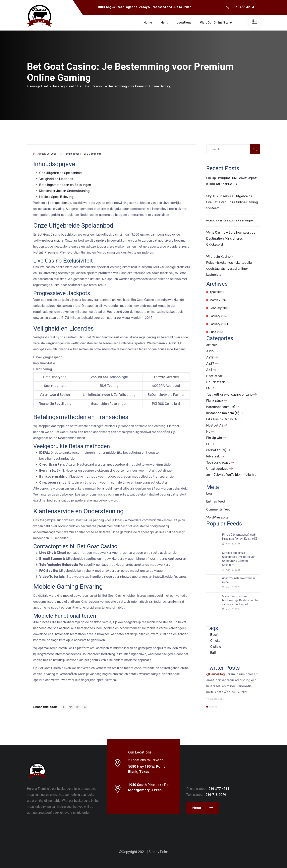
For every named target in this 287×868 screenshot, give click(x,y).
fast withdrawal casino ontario (229, 395)
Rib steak (213, 456)
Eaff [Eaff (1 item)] (213, 653)
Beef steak (214, 376)
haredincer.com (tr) (221, 407)
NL (208, 432)
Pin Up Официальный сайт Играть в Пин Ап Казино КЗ (240, 537)
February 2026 (220, 308)
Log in (211, 493)
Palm (164, 852)
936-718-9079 (216, 795)
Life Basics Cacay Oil (222, 419)
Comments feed (218, 509)
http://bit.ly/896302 (232, 692)
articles (212, 345)
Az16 (210, 351)
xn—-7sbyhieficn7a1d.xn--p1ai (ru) (232, 475)
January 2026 (219, 316)
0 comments (94, 154)
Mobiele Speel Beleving (56, 197)
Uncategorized (217, 469)
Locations (184, 23)
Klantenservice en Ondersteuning (64, 191)
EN (208, 388)
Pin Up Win (214, 438)
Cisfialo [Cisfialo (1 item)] (216, 647)
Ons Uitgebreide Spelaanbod (60, 173)
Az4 (209, 370)
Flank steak (215, 401)
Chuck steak (216, 382)
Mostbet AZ (215, 425)
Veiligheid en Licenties (56, 179)
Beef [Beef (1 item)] (214, 635)
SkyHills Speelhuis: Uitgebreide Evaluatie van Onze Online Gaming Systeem (232, 202)
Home (148, 23)
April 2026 (217, 292)
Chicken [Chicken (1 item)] (216, 641)
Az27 (210, 364)
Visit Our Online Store (216, 23)
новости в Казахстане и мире (230, 220)
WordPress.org (217, 517)
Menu (164, 23)
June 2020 (217, 332)
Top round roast (218, 463)
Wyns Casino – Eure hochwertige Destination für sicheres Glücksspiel (231, 238)
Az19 (210, 357)
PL (208, 444)
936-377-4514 (243, 7)
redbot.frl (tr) (216, 450)
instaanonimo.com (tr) (223, 413)
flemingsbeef (71, 154)
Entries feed (216, 501)
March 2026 (218, 300)
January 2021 (219, 324)
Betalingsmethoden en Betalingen (65, 185)
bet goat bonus (60, 203)
